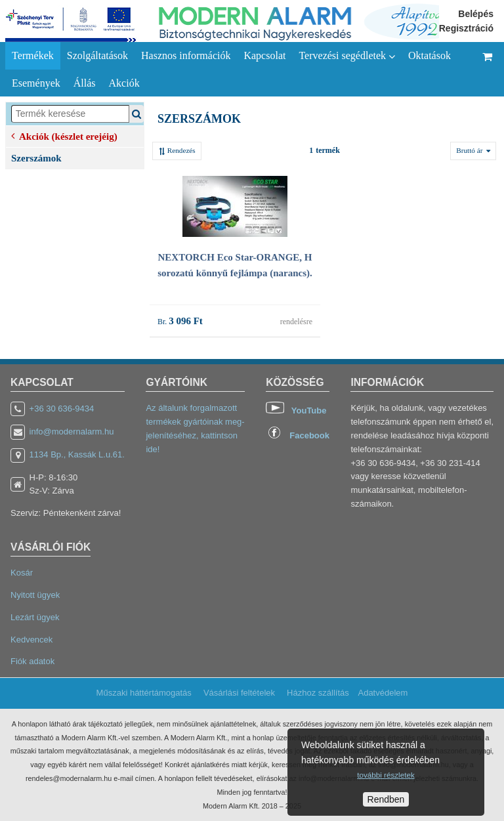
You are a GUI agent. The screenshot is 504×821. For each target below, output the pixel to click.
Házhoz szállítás (318, 693)
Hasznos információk (186, 55)
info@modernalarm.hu (72, 432)
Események (36, 83)
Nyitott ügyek (35, 595)
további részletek (386, 775)
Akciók (124, 83)
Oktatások (430, 55)
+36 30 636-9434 (62, 409)
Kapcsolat (264, 55)
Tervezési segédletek (347, 56)
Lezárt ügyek (35, 617)
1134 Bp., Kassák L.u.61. (77, 454)
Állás (85, 83)
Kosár (22, 573)
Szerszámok (36, 158)
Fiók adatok (32, 661)
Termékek (33, 55)
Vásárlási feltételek (239, 693)
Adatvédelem (383, 693)
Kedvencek (31, 640)
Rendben (386, 799)
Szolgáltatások (97, 55)
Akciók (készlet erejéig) (64, 135)
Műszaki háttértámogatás (144, 693)
